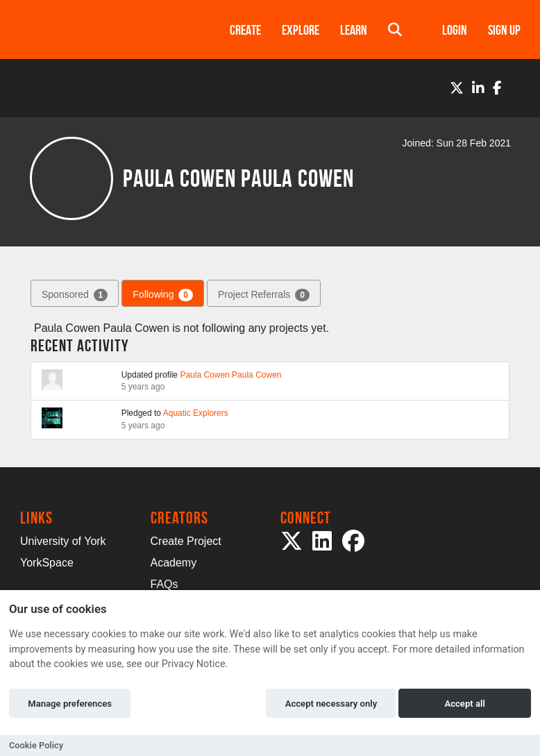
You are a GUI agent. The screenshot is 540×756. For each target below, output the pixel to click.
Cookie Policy (36, 745)
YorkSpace (47, 563)
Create (245, 30)
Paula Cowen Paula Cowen (230, 375)
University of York (63, 541)
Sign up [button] (504, 30)
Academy (174, 563)
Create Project (186, 541)
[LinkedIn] (478, 88)
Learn (354, 30)
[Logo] (107, 30)
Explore (301, 30)
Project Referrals (264, 295)
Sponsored (75, 295)
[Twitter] (457, 88)
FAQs (164, 584)
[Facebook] (497, 88)
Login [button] (455, 30)
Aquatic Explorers (196, 413)
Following (163, 295)
